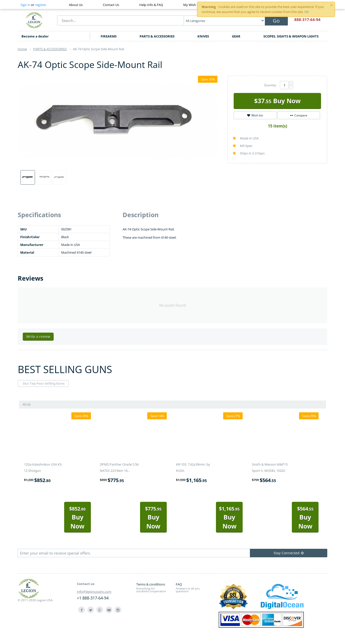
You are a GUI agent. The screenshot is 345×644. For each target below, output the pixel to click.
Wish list (255, 115)
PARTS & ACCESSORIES (157, 36)
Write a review (38, 336)
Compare (299, 115)
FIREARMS (109, 36)
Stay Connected (289, 553)
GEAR (236, 36)
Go (276, 21)
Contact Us (111, 5)
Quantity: (270, 85)
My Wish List (193, 5)
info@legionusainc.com (94, 592)
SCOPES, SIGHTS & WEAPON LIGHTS (291, 36)
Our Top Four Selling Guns (44, 383)
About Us (76, 5)
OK (307, 12)
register (41, 5)
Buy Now (277, 101)
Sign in (25, 5)
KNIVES (203, 36)
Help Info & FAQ (151, 5)
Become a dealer (35, 36)
